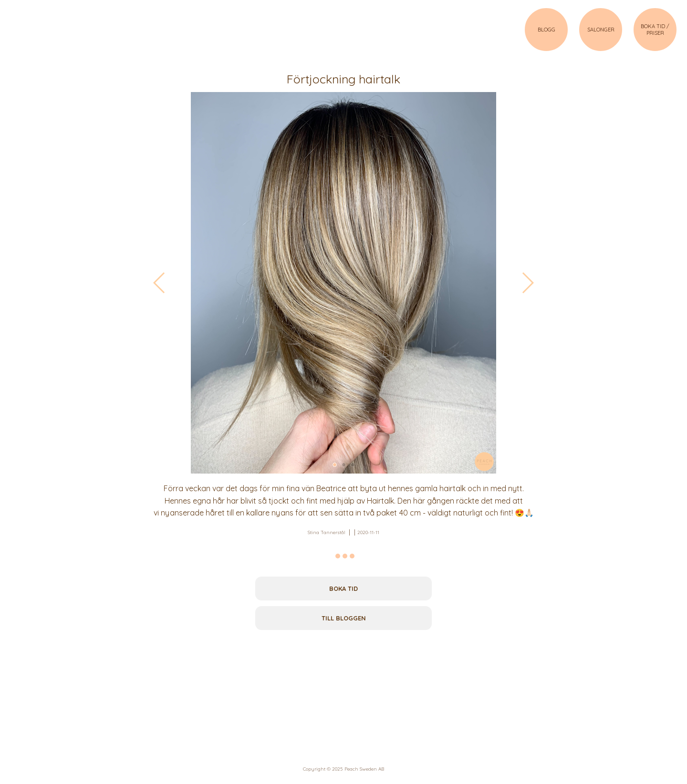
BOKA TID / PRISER (655, 30)
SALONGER (601, 30)
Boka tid (343, 588)
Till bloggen (344, 618)
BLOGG (546, 30)
